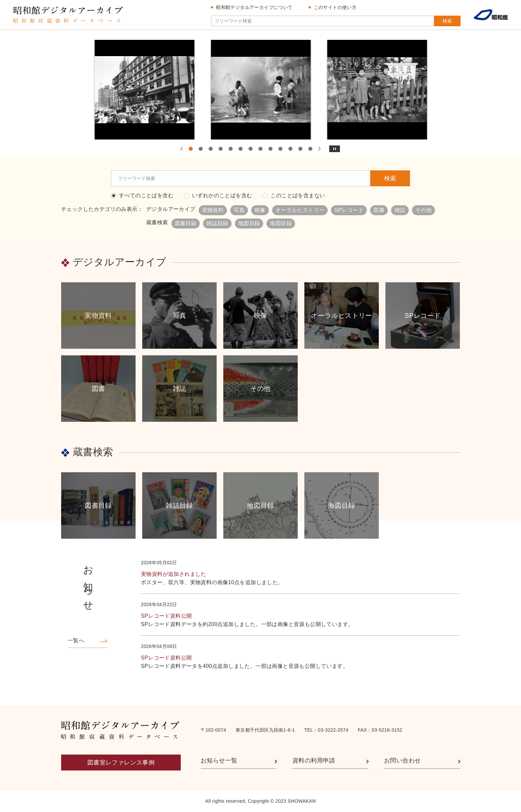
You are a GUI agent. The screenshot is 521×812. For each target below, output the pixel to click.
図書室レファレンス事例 (121, 763)
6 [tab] (241, 149)
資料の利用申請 (314, 761)
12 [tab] (300, 149)
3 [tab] (211, 149)
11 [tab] (290, 149)
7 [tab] (251, 149)
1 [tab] (191, 149)
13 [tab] (310, 149)
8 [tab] (260, 149)
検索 (447, 21)
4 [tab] (221, 149)
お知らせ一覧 (219, 761)
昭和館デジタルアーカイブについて (254, 7)
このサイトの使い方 (335, 7)
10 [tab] (280, 149)
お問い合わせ (402, 761)
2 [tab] (201, 149)
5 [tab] (231, 149)
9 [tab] (270, 149)
